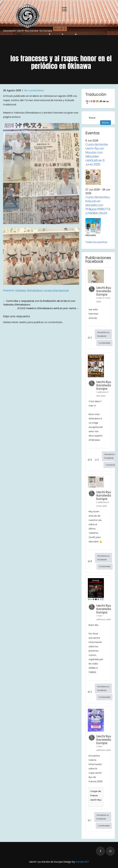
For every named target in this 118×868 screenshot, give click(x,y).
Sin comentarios (34, 90)
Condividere (104, 343)
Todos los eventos (96, 242)
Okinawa (21, 290)
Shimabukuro (35, 290)
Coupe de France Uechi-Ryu (96, 796)
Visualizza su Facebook (103, 334)
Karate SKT (82, 862)
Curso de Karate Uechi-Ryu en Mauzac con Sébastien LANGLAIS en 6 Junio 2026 (97, 154)
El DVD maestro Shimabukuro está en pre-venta (48, 308)
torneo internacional (56, 290)
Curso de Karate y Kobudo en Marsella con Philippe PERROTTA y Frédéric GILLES (98, 205)
